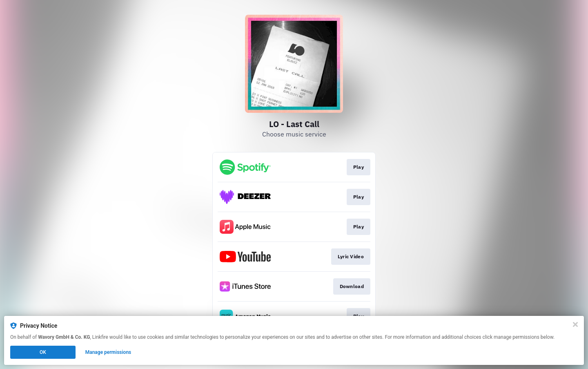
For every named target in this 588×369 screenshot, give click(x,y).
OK (43, 352)
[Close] (575, 324)
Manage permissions (108, 352)
